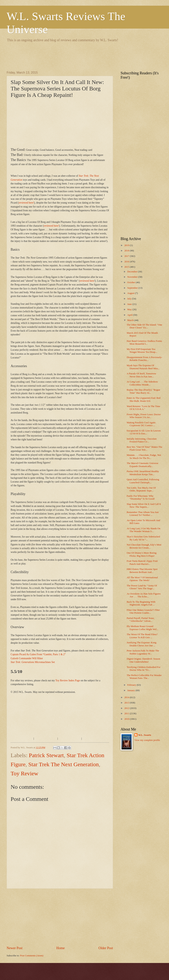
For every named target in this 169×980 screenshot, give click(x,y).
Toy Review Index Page (68, 680)
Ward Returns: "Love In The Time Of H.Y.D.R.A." (143, 408)
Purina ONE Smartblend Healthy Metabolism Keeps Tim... (143, 473)
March (131, 320)
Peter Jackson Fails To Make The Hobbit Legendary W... (143, 652)
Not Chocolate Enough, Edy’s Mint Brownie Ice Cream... (144, 546)
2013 (127, 703)
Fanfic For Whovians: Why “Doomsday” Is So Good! (141, 497)
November (133, 277)
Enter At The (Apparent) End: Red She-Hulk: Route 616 (143, 399)
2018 (127, 251)
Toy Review (24, 773)
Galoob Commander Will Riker (27, 658)
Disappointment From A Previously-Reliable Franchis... (144, 359)
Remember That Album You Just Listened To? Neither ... (143, 514)
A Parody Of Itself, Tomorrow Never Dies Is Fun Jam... (141, 375)
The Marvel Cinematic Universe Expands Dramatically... (142, 465)
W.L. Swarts (145, 735)
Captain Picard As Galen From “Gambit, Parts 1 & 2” (38, 654)
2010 (127, 719)
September (133, 288)
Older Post (106, 948)
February (132, 685)
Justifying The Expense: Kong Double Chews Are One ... (141, 644)
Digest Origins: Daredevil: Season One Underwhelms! (143, 660)
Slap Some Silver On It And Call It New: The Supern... (144, 506)
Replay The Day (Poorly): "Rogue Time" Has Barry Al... (143, 391)
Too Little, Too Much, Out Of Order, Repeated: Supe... (141, 489)
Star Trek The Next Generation (64, 764)
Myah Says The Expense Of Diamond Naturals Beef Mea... (143, 367)
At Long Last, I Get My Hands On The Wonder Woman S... (143, 530)
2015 (127, 267)
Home (60, 948)
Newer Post (15, 948)
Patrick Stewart (46, 755)
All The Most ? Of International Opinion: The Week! (142, 579)
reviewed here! (26, 203)
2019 (127, 245)
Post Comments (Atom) (32, 956)
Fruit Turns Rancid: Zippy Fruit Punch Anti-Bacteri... (142, 562)
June (130, 304)
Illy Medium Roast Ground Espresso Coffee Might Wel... (143, 628)
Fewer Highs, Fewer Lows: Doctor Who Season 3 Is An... (144, 416)
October (131, 282)
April (130, 315)
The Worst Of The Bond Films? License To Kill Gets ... (142, 636)
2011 (127, 713)
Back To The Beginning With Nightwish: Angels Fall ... (141, 603)
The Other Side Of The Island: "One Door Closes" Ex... (144, 326)
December (133, 272)
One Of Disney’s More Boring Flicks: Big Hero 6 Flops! (142, 554)
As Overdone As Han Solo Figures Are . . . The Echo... (144, 595)
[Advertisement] (76, 56)
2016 (127, 262)
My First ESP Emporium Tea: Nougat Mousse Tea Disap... (142, 351)
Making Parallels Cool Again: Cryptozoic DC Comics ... (141, 424)
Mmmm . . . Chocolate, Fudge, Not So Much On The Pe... (144, 457)
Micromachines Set (33, 662)
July (130, 299)
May (130, 309)
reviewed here (87, 281)
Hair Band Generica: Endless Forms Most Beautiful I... (144, 342)
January (131, 690)
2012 (127, 708)
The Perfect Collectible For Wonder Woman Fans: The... (144, 677)
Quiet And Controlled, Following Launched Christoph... (143, 481)
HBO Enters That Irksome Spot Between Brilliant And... (142, 571)
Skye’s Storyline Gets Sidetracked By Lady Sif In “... (143, 538)
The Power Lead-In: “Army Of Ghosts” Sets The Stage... (142, 587)
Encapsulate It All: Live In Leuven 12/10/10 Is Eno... (144, 432)
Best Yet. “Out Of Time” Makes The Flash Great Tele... (144, 448)
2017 (127, 256)
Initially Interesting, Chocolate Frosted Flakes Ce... (142, 440)
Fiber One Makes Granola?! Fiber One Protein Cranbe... (143, 611)
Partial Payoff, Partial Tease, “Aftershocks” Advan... (141, 620)
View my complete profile (147, 740)
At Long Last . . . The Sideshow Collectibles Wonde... (142, 383)
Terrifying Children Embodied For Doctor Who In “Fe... (144, 669)
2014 (127, 697)
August (131, 293)
